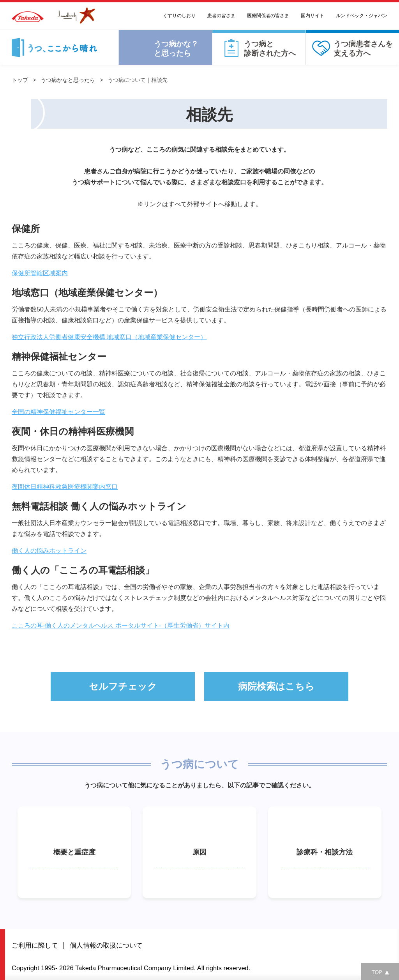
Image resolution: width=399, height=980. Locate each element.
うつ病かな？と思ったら (176, 49)
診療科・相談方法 (325, 852)
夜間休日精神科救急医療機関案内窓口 (65, 487)
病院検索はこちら (276, 686)
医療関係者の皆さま (268, 16)
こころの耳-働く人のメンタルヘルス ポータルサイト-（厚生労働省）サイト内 (121, 625)
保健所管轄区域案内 (40, 273)
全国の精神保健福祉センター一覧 (58, 412)
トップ (20, 80)
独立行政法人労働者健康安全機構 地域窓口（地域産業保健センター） (109, 337)
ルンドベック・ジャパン (362, 16)
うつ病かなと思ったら (68, 80)
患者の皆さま (221, 16)
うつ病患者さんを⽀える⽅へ (363, 49)
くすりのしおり (179, 16)
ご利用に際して (35, 945)
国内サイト (312, 16)
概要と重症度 (74, 852)
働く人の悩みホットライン (49, 551)
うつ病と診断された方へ (270, 49)
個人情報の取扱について (106, 945)
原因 (199, 852)
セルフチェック (123, 686)
